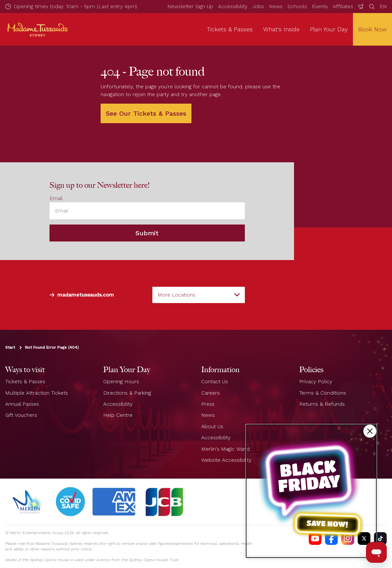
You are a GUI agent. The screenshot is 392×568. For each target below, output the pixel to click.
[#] (71, 502)
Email (56, 198)
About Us (212, 426)
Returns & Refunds (322, 404)
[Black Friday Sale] (311, 491)
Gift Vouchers (21, 415)
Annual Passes (22, 404)
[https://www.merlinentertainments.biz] (28, 502)
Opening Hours (121, 381)
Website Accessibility (226, 460)
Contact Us (215, 381)
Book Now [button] (372, 29)
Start (10, 347)
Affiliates (343, 6)
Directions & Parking (127, 393)
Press (208, 404)
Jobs (258, 6)
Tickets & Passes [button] (230, 29)
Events (320, 6)
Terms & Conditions (323, 393)
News (276, 6)
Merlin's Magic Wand (225, 449)
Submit (147, 233)
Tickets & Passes (25, 381)
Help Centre (118, 415)
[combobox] (199, 295)
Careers (210, 393)
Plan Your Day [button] (329, 29)
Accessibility (233, 6)
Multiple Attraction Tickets (37, 393)
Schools (297, 6)
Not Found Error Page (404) (52, 347)
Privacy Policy (316, 381)
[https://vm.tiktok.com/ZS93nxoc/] (380, 538)
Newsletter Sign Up (190, 6)
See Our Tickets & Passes (146, 113)
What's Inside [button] (281, 29)
